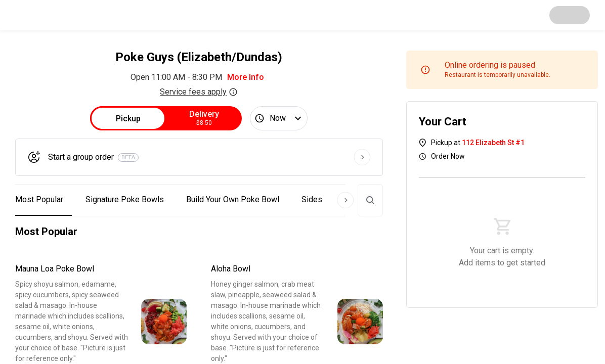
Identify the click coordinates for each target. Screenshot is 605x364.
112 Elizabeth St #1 (493, 143)
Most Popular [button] (39, 199)
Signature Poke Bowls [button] (125, 199)
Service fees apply (199, 92)
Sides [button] (312, 199)
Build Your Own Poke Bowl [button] (233, 199)
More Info (246, 77)
